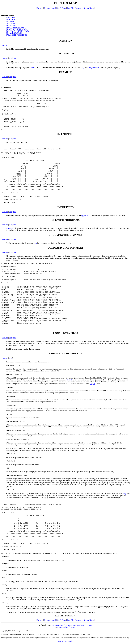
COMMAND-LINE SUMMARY (18, 31)
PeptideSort (10, 228)
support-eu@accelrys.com (66, 627)
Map (32, 68)
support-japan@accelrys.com (81, 625)
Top (3, 45)
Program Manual (50, 8)
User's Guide (61, 8)
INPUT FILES (11, 25)
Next (7, 45)
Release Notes (89, 8)
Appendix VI (86, 215)
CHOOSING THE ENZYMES (17, 29)
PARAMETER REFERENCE (16, 35)
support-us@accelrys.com (61, 625)
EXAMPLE (10, 21)
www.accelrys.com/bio (65, 641)
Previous (5, 58)
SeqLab (69, 380)
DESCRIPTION (12, 19)
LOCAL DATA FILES (14, 33)
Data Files (71, 8)
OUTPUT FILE (12, 23)
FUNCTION (10, 17)
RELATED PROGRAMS (15, 27)
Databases (79, 8)
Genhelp (40, 8)
